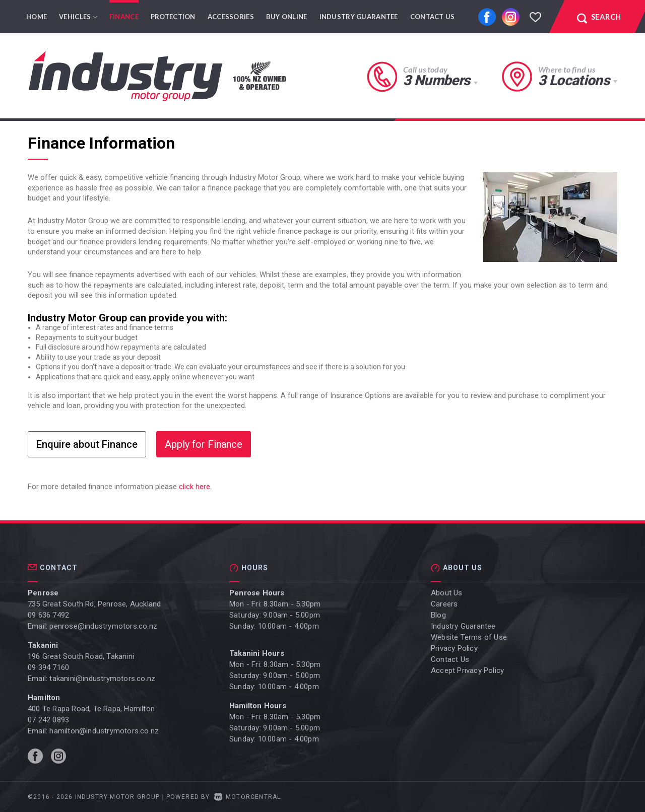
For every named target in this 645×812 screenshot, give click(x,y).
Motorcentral (248, 797)
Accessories (231, 17)
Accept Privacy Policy (467, 670)
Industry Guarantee (359, 17)
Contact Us (433, 17)
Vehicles (78, 17)
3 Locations (574, 80)
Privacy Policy (454, 648)
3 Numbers (436, 80)
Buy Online (287, 17)
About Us (447, 593)
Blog (438, 615)
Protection (173, 17)
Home (37, 17)
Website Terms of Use (469, 637)
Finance (124, 17)
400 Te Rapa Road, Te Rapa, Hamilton (91, 709)
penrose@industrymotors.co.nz (103, 626)
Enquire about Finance (87, 444)
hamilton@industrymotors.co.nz (104, 731)
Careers (444, 604)
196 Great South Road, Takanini (81, 656)
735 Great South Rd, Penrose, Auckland (94, 604)
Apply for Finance (204, 444)
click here (195, 487)
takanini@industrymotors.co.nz (102, 679)
